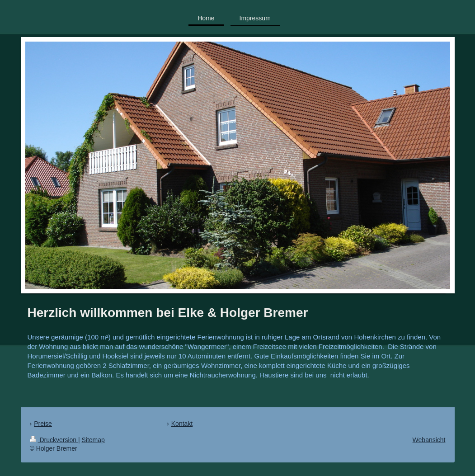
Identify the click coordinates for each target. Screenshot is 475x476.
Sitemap (93, 440)
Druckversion (54, 440)
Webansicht (429, 440)
